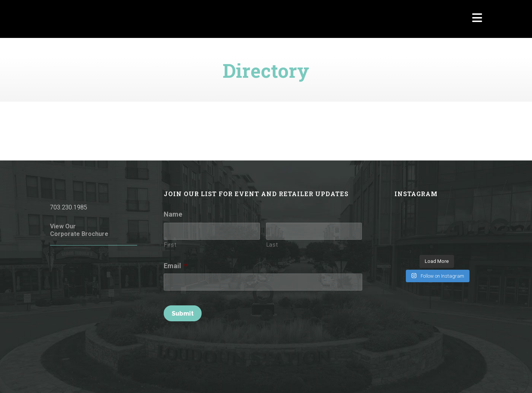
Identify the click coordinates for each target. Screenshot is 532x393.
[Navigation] (477, 19)
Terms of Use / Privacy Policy (209, 377)
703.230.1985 (69, 207)
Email (175, 266)
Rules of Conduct (148, 377)
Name (173, 214)
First (170, 245)
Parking (424, 377)
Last (272, 245)
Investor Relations (460, 377)
